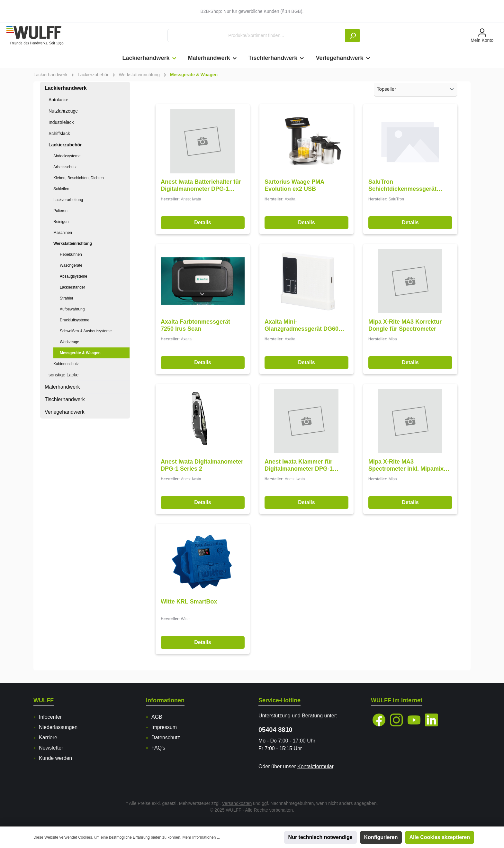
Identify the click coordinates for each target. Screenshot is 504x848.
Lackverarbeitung (68, 200)
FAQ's (158, 748)
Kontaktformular (315, 766)
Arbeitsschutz (65, 167)
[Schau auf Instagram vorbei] (396, 720)
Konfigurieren (381, 837)
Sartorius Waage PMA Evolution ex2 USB (294, 185)
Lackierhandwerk (66, 88)
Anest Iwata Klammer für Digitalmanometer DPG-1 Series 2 (299, 465)
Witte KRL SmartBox (189, 602)
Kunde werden (55, 758)
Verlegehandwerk (65, 412)
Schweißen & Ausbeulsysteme (86, 331)
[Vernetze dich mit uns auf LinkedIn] (431, 720)
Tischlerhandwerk (65, 399)
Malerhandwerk (62, 387)
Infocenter (50, 717)
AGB (157, 717)
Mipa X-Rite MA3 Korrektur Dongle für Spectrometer (405, 325)
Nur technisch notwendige (320, 837)
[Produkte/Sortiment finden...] (256, 36)
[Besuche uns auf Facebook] (379, 720)
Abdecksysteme (67, 156)
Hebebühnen (71, 254)
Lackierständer (72, 287)
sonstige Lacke (63, 375)
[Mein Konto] (482, 36)
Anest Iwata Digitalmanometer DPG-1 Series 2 (202, 465)
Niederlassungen (58, 727)
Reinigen (61, 222)
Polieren (60, 211)
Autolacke (58, 100)
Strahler (67, 298)
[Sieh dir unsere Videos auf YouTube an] (414, 720)
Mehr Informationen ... (201, 837)
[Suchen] (353, 36)
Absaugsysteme (73, 276)
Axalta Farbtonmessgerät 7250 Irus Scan (195, 325)
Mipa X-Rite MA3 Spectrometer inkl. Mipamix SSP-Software (406, 465)
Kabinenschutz (66, 364)
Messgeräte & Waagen (80, 353)
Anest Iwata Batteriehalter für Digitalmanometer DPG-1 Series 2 (201, 185)
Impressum (164, 727)
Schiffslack (59, 134)
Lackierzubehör (65, 145)
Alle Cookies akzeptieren (440, 837)
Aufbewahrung (72, 309)
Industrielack (61, 122)
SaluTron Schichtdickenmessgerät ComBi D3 (402, 185)
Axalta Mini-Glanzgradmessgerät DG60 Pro (301, 325)
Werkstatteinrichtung (73, 244)
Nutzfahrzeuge (63, 111)
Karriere (48, 737)
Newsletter (51, 748)
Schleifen (61, 189)
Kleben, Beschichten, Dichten (79, 178)
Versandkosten (237, 803)
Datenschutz (166, 737)
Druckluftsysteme (75, 320)
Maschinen (63, 233)
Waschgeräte (71, 265)
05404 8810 (275, 730)
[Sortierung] (416, 90)
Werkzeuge (69, 342)
